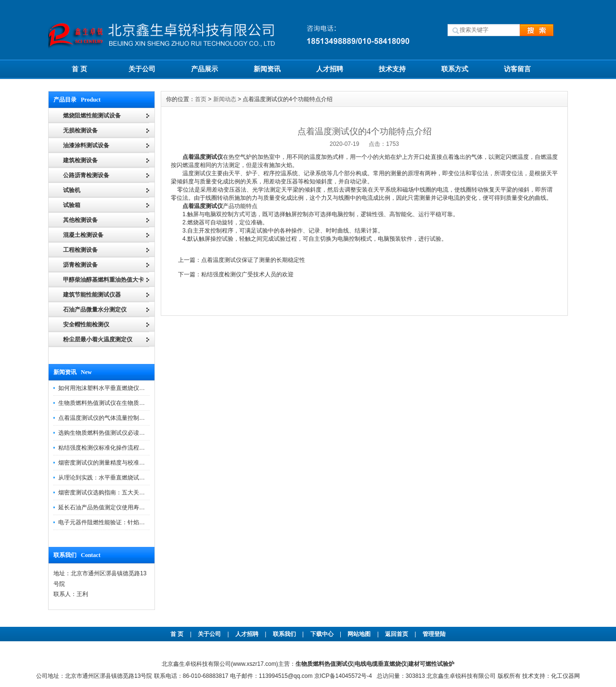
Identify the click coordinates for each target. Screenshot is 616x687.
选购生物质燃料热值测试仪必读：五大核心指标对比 (125, 433)
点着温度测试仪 (203, 157)
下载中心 (322, 634)
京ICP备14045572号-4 (343, 676)
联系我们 (284, 634)
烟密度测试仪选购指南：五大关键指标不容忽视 (119, 493)
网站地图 (359, 634)
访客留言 (517, 69)
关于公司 (142, 69)
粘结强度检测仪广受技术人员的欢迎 (247, 274)
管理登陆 (434, 634)
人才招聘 (330, 69)
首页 (201, 99)
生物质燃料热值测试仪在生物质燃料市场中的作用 (122, 403)
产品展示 (205, 69)
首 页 (79, 69)
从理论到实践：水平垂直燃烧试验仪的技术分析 (119, 478)
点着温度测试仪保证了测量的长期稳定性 (253, 260)
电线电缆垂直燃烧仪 (381, 664)
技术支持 (392, 69)
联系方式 (455, 69)
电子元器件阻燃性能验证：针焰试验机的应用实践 (122, 522)
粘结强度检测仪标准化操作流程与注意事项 (113, 448)
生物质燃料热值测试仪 (324, 664)
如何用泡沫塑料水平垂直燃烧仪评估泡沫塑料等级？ (125, 388)
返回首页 (397, 634)
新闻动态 (225, 99)
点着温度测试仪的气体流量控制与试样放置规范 (119, 418)
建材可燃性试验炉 (431, 664)
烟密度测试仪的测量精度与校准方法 (104, 463)
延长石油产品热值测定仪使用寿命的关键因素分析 (122, 507)
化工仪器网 (565, 676)
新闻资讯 (267, 69)
